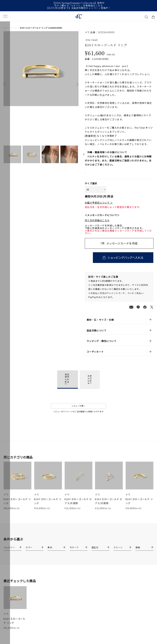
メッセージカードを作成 (122, 247)
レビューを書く (78, 410)
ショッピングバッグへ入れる (126, 262)
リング (14, 28)
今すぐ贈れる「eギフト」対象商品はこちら (79, 6)
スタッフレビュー (90, 384)
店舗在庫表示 (95, 175)
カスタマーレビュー (67, 383)
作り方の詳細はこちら (97, 225)
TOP (5, 28)
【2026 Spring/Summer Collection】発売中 (78, 3)
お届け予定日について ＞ (99, 207)
